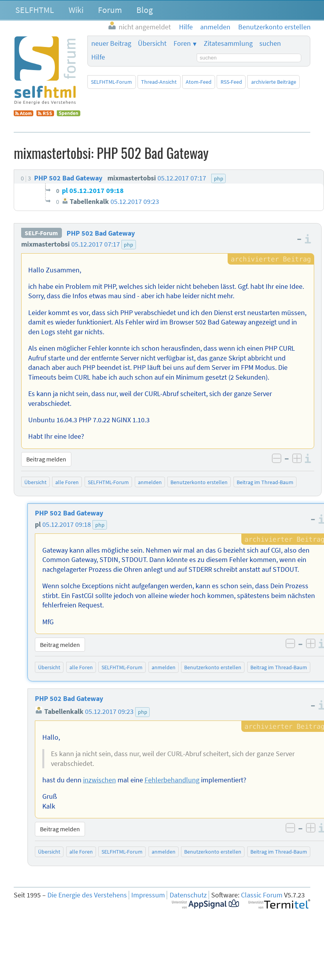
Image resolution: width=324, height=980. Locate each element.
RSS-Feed (231, 82)
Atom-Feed (199, 82)
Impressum (148, 895)
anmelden (150, 482)
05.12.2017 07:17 (96, 244)
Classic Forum (262, 895)
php (129, 245)
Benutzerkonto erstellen (199, 482)
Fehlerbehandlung (172, 780)
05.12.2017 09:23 (109, 712)
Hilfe (98, 57)
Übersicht (152, 43)
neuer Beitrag (111, 43)
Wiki (76, 10)
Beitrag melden (46, 459)
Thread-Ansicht (159, 82)
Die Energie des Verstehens (87, 895)
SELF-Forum (41, 233)
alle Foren (67, 482)
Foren (182, 43)
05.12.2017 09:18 (67, 524)
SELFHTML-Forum (111, 82)
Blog (145, 10)
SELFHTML (35, 10)
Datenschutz (188, 895)
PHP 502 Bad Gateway (101, 233)
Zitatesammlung (228, 43)
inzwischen (100, 780)
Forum (110, 10)
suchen (270, 43)
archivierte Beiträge (274, 82)
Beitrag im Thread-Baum (265, 482)
